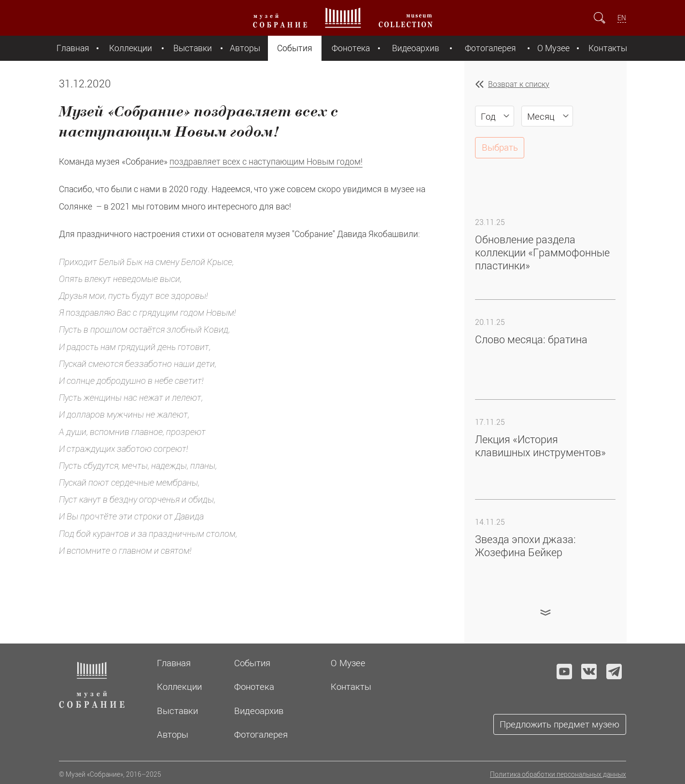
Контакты (608, 48)
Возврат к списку (519, 84)
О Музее (553, 48)
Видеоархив (416, 48)
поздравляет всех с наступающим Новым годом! (266, 161)
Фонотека (351, 48)
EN (622, 18)
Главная (73, 48)
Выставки (193, 48)
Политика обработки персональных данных (558, 774)
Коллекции (131, 48)
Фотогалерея (490, 48)
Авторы (245, 48)
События (295, 48)
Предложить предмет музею (559, 724)
